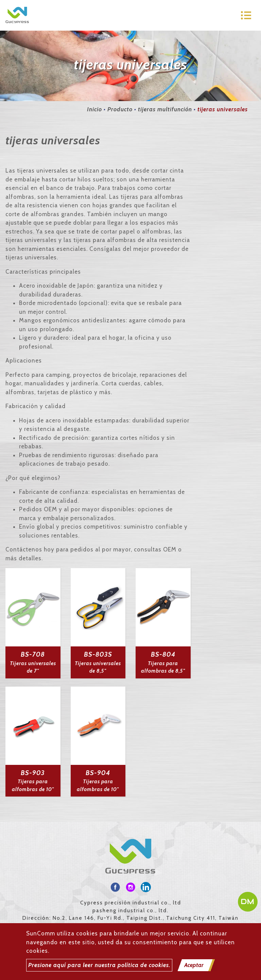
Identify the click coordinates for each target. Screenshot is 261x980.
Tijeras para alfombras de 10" (33, 785)
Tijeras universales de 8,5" (98, 667)
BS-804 (163, 654)
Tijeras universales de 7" (33, 667)
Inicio (94, 109)
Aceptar (194, 965)
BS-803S (98, 654)
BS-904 (98, 773)
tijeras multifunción (165, 109)
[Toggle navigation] (246, 15)
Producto (120, 109)
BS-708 (33, 654)
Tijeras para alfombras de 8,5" (163, 667)
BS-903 (33, 773)
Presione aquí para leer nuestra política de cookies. (99, 965)
